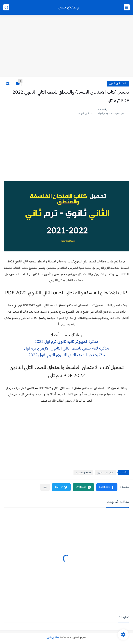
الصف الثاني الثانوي (118, 84)
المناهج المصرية (83, 473)
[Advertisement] (66, 46)
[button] (107, 487)
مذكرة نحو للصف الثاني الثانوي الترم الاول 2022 (67, 355)
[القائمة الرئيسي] (127, 7)
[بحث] (6, 7)
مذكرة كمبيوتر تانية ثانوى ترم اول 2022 (66, 342)
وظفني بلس (69, 7)
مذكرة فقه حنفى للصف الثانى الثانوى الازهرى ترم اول (67, 349)
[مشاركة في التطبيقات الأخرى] (45, 487)
